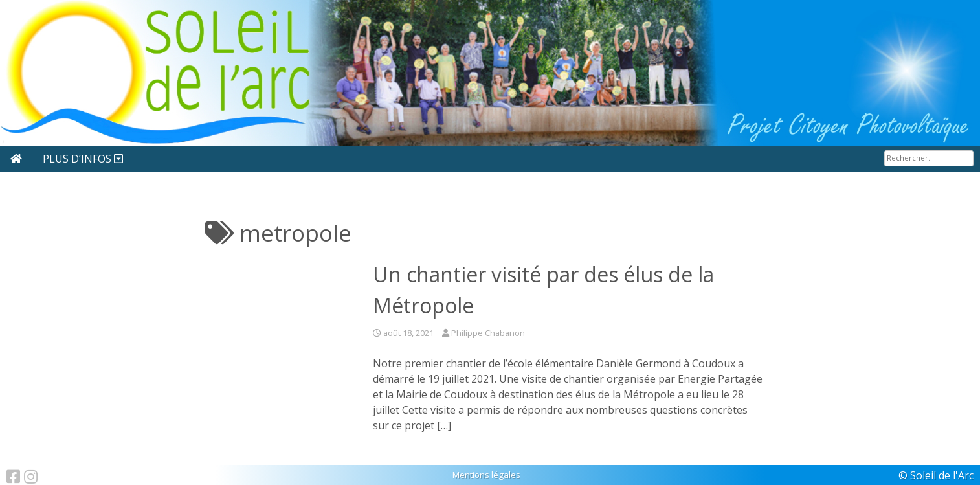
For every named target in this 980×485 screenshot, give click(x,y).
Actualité (71, 159)
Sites (319, 159)
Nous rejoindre (163, 159)
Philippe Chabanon (488, 333)
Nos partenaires (409, 159)
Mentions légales (486, 475)
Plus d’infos (511, 159)
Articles (251, 159)
